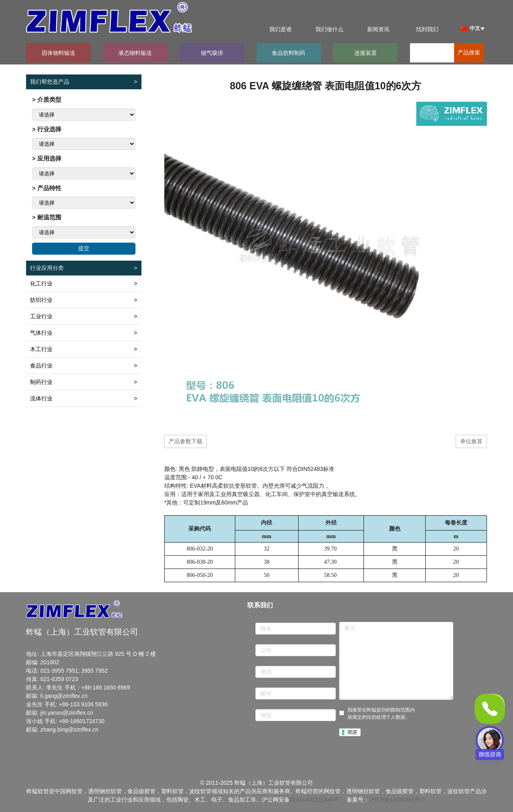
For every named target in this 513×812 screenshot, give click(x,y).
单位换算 (471, 441)
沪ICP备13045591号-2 (397, 800)
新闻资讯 (378, 29)
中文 (470, 28)
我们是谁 (281, 29)
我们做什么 (329, 29)
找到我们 (427, 29)
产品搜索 (469, 53)
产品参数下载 (186, 441)
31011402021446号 (314, 800)
